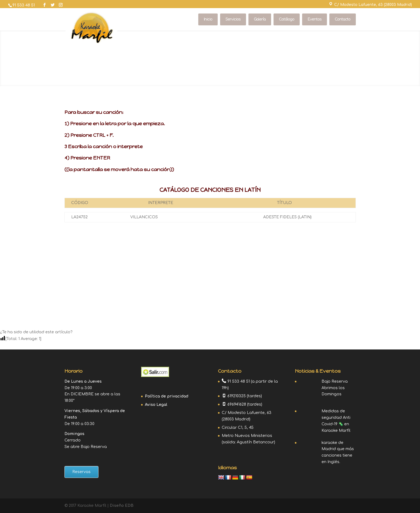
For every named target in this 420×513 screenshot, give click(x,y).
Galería (260, 19)
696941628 (237, 404)
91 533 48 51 (24, 5)
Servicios (233, 19)
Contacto (343, 19)
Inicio (208, 19)
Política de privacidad (167, 396)
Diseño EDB (122, 506)
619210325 (237, 396)
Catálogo (287, 19)
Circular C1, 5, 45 (238, 428)
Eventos (315, 19)
